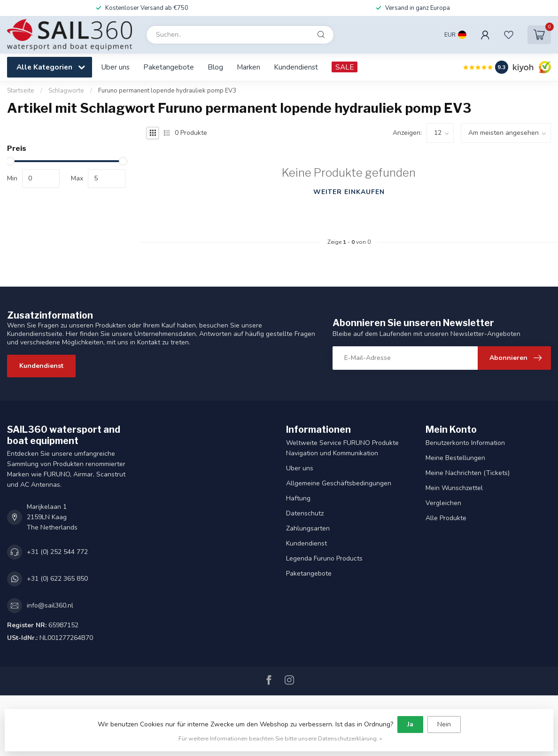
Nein (444, 724)
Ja (410, 724)
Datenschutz (305, 513)
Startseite (21, 91)
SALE (345, 67)
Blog (215, 67)
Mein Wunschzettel (454, 488)
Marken (248, 67)
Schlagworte (66, 91)
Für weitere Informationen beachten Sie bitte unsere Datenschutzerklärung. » (280, 738)
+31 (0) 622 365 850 (57, 579)
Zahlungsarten (308, 528)
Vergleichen (443, 503)
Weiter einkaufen (349, 192)
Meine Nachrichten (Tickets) (468, 473)
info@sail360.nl (50, 605)
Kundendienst (296, 67)
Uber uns (116, 67)
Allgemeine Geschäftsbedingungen (339, 483)
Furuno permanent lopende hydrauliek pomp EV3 (167, 91)
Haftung (298, 498)
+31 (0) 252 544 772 (57, 552)
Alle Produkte (446, 518)
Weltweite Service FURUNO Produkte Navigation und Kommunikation (342, 448)
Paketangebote (169, 67)
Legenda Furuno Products (324, 558)
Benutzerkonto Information (465, 443)
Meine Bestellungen (455, 458)
